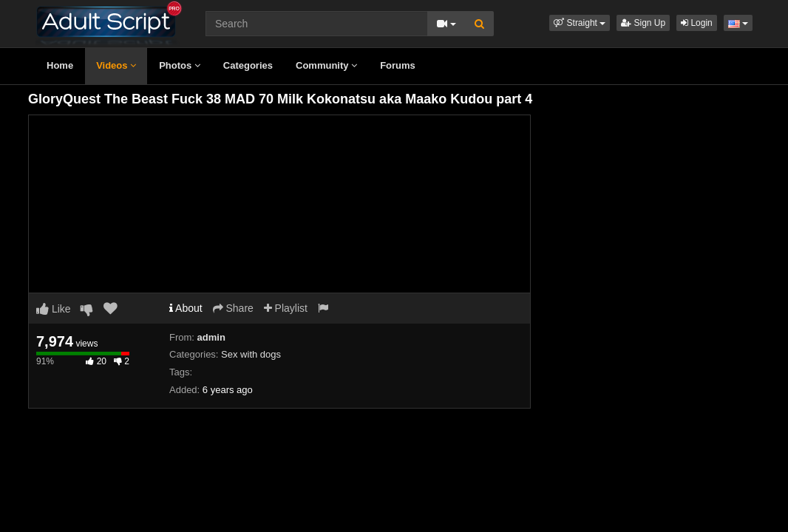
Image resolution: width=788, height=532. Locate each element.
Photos (180, 65)
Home (60, 65)
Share (233, 308)
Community (326, 65)
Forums (398, 65)
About (186, 308)
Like (54, 309)
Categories (248, 65)
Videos (116, 65)
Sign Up (643, 23)
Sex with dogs (251, 354)
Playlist (286, 308)
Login (697, 23)
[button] (580, 23)
